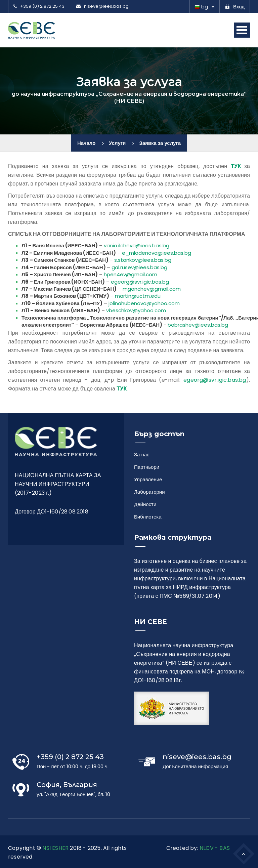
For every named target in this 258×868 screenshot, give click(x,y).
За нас (142, 454)
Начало (86, 143)
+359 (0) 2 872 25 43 (39, 6)
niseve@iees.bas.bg (102, 6)
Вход (235, 7)
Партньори (147, 467)
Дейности (145, 504)
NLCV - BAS (215, 848)
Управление (148, 479)
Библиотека (148, 517)
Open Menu (242, 30)
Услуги (117, 143)
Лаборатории (149, 492)
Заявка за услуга (160, 143)
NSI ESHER (55, 848)
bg (201, 7)
